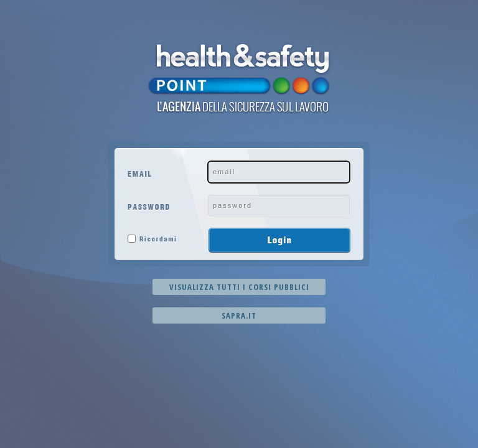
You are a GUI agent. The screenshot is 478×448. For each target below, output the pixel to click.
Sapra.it (239, 315)
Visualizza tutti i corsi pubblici (239, 287)
